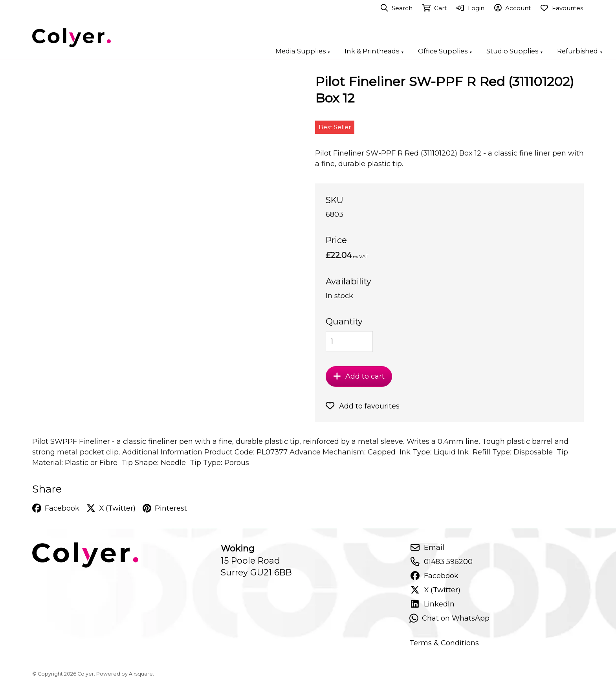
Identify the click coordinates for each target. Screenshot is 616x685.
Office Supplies (445, 51)
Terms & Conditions (444, 643)
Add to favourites (363, 406)
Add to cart (359, 376)
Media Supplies (303, 51)
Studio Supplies (515, 51)
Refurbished (580, 51)
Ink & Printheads (374, 51)
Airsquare (141, 674)
